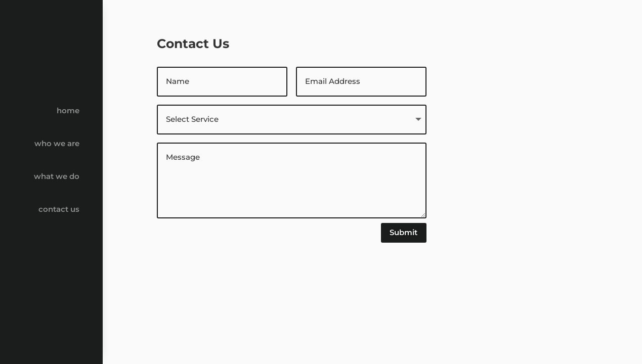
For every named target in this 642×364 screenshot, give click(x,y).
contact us (59, 209)
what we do (57, 176)
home (68, 110)
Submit (403, 232)
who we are (57, 143)
